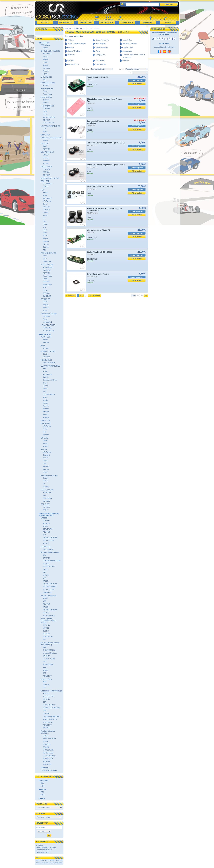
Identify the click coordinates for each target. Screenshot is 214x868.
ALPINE (46, 85)
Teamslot (46, 685)
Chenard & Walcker (50, 380)
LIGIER (45, 187)
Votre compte (158, 19)
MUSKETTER (48, 759)
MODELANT (46, 424)
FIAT (44, 495)
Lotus (45, 230)
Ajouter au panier (137, 80)
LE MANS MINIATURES (50, 126)
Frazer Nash (47, 94)
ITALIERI (46, 747)
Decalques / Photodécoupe (51, 691)
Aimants (71, 61)
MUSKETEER (46, 167)
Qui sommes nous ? (43, 852)
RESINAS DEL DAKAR (50, 178)
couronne (45, 863)
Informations (66, 23)
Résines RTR (45, 334)
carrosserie (59, 863)
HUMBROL (47, 744)
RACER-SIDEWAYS (50, 538)
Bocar (45, 204)
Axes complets (101, 44)
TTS (44, 688)
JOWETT (46, 279)
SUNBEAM (47, 296)
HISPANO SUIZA (49, 363)
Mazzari (46, 103)
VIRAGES (46, 728)
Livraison (39, 845)
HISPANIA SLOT (47, 106)
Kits (42, 783)
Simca (45, 310)
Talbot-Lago (47, 261)
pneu (50, 863)
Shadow (46, 247)
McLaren (46, 348)
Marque (121, 69)
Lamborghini (47, 322)
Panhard (46, 406)
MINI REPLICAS (47, 152)
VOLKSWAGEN (48, 331)
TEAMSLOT (46, 299)
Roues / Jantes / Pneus (50, 552)
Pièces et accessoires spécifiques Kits (49, 514)
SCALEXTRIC (92, 84)
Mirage (45, 238)
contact (97, 19)
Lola (44, 227)
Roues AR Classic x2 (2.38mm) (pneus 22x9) (106, 143)
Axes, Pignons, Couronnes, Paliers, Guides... (49, 621)
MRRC (45, 526)
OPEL (45, 114)
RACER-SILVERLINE (49, 475)
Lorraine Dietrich (49, 394)
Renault (45, 308)
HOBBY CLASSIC (48, 351)
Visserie (126, 61)
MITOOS (46, 564)
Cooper (45, 213)
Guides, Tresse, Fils (102, 40)
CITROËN (46, 108)
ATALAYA (46, 693)
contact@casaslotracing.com (165, 47)
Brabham (46, 100)
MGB (45, 287)
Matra (45, 132)
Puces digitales (101, 64)
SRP (44, 640)
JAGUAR (46, 282)
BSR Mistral (45, 45)
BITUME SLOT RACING (50, 51)
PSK (43, 190)
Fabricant (86, 69)
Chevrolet (46, 316)
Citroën (45, 354)
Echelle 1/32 (78, 28)
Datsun (45, 458)
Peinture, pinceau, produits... (48, 732)
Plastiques (44, 781)
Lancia (45, 62)
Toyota (45, 74)
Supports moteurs (102, 47)
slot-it (38, 861)
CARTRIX (46, 520)
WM (44, 250)
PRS (44, 572)
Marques (148, 23)
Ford (44, 129)
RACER (44, 450)
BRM (43, 346)
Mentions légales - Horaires (46, 847)
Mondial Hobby (48, 753)
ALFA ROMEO (48, 267)
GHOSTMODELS (49, 567)
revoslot (52, 861)
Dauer (45, 383)
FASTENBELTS (47, 89)
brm (42, 861)
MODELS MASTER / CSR (51, 138)
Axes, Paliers (128, 40)
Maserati (46, 65)
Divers (42, 798)
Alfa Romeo (47, 201)
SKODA (46, 163)
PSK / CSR (45, 181)
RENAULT (46, 120)
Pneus (98, 51)
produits (140, 295)
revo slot (59, 861)
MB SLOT (46, 523)
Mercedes (46, 68)
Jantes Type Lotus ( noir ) (98, 274)
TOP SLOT (45, 504)
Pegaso (45, 305)
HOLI (45, 711)
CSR (44, 702)
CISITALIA (46, 270)
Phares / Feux (46, 679)
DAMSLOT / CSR (48, 83)
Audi (44, 369)
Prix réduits (107, 23)
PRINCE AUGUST (49, 738)
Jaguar (45, 224)
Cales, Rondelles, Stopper (77, 44)
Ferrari (45, 57)
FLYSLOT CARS (49, 659)
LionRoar (46, 714)
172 (90, 296)
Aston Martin (47, 54)
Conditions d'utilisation (44, 850)
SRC (44, 673)
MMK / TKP (45, 135)
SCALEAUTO (48, 529)
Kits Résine (44, 43)
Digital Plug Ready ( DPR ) (98, 77)
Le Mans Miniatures (50, 653)
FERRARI (46, 149)
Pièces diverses (74, 64)
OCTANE (44, 438)
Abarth (45, 192)
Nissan (45, 48)
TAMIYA (46, 736)
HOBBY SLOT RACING (51, 708)
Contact (168, 23)
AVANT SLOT (46, 337)
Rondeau (46, 417)
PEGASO (46, 172)
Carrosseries (46, 547)
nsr (46, 861)
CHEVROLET (48, 184)
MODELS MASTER (50, 719)
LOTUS (45, 155)
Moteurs (71, 47)
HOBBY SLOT (46, 360)
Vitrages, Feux (101, 55)
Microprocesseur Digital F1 (98, 230)
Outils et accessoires (49, 771)
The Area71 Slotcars (49, 314)
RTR (43, 786)
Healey (45, 59)
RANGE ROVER (49, 117)
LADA (45, 111)
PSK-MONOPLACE (49, 253)
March (45, 236)
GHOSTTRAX (46, 97)
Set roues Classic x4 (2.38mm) (100, 186)
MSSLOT (44, 144)
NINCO (45, 570)
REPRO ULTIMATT (50, 587)
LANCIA (46, 158)
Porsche (46, 71)
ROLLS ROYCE (48, 123)
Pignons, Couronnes (130, 44)
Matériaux (45, 768)
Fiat (44, 80)
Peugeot (46, 241)
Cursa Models (48, 549)
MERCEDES (47, 285)
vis (53, 863)
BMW (45, 146)
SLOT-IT (46, 543)
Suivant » (97, 296)
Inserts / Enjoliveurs (49, 596)
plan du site (108, 19)
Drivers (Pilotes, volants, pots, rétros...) (50, 644)
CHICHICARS (46, 77)
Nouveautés (86, 23)
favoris (120, 19)
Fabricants (127, 23)
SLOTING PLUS (49, 616)
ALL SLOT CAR (48, 696)
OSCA (45, 290)
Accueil (45, 23)
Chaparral (46, 207)
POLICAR (46, 532)
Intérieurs (71, 55)
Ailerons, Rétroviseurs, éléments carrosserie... (134, 56)
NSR (44, 578)
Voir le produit (137, 84)
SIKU (45, 667)
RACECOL (47, 761)
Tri (130, 73)
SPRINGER (47, 764)
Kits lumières (100, 61)
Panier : (170, 19)
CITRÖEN (46, 210)
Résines (43, 789)
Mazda (45, 339)
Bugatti (45, 377)
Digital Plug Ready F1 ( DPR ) (99, 252)
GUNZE (46, 741)
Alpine (45, 195)
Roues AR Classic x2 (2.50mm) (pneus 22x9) (106, 165)
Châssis (44, 518)
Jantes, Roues (128, 47)
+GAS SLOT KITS (48, 325)
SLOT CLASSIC (47, 265)
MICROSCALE (48, 750)
